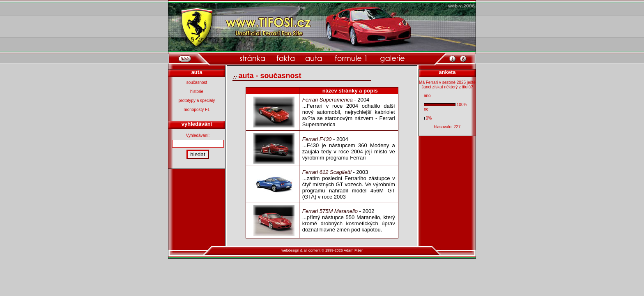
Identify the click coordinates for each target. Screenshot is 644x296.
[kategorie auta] (314, 59)
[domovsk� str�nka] (252, 59)
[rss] (185, 59)
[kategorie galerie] (392, 59)
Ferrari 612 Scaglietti (327, 172)
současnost (197, 82)
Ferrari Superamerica (328, 100)
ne (426, 109)
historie (197, 91)
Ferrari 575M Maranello (330, 211)
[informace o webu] (453, 58)
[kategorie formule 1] (351, 59)
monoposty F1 (197, 110)
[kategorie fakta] (285, 59)
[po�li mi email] (463, 58)
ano (427, 96)
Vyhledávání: (198, 135)
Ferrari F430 (317, 139)
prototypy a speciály (197, 101)
